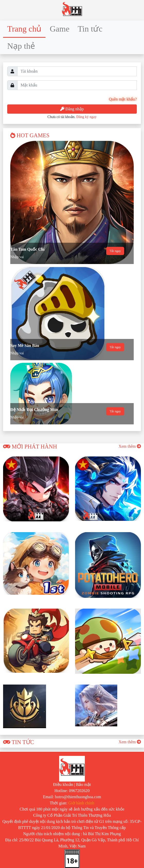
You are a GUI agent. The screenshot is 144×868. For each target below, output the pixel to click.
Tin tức (90, 29)
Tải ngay (115, 251)
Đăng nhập (72, 109)
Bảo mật (84, 784)
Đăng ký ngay (87, 117)
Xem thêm (130, 446)
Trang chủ (24, 29)
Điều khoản (63, 784)
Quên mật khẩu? (123, 99)
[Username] (77, 71)
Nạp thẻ (21, 46)
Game (59, 29)
